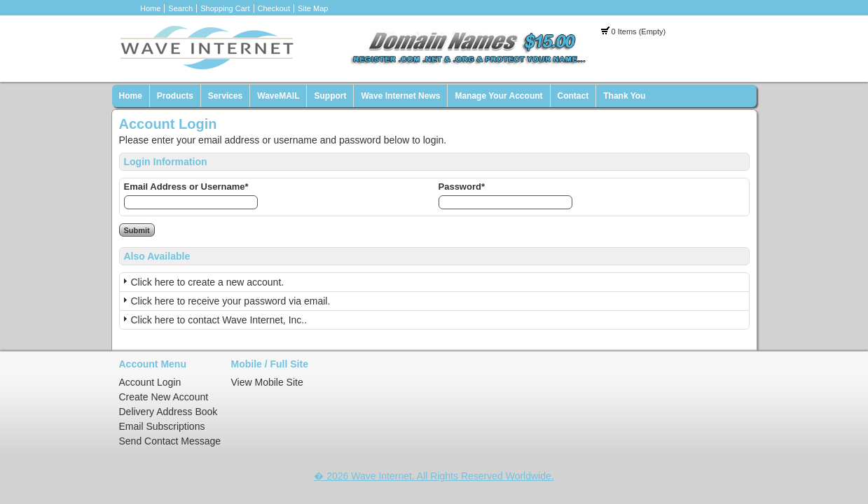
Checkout (274, 8)
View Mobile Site (267, 382)
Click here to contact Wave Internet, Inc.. (219, 320)
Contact (573, 96)
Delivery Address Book (168, 412)
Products (175, 96)
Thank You (624, 96)
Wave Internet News (400, 96)
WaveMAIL (278, 96)
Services (225, 96)
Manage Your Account (498, 96)
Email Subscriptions (162, 426)
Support (330, 96)
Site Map (313, 8)
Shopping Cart (225, 8)
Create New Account (164, 397)
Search (180, 8)
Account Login (150, 382)
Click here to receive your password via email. (231, 301)
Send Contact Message (170, 441)
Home (150, 8)
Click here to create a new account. (208, 282)
